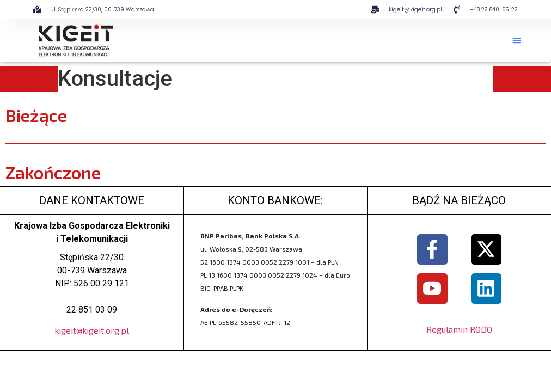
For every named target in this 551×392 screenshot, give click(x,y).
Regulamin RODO (459, 329)
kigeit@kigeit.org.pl (92, 330)
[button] (517, 40)
